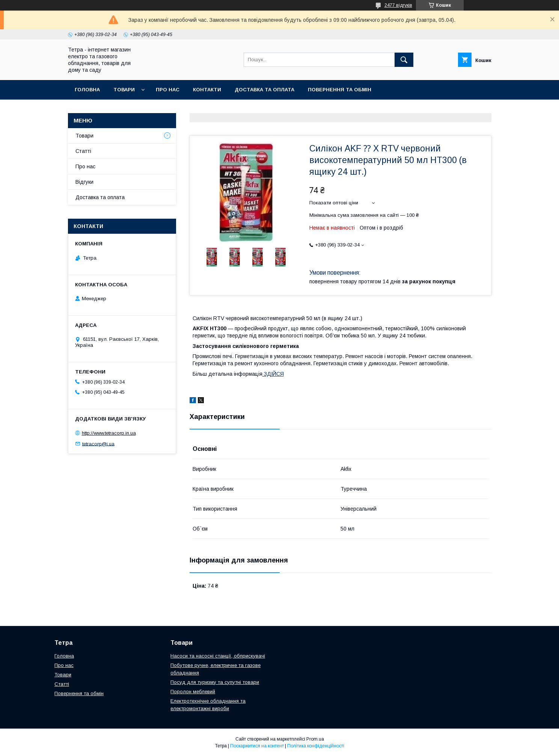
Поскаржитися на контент (257, 746)
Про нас (168, 90)
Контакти (207, 90)
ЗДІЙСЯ (273, 374)
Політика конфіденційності (316, 746)
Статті (83, 151)
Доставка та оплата (264, 90)
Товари (124, 90)
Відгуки (84, 182)
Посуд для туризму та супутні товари (215, 682)
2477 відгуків (398, 5)
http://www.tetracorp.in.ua (109, 433)
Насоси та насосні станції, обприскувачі (218, 656)
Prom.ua (315, 739)
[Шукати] (404, 60)
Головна (87, 90)
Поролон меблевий (193, 692)
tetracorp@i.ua (98, 444)
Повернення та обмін (340, 90)
